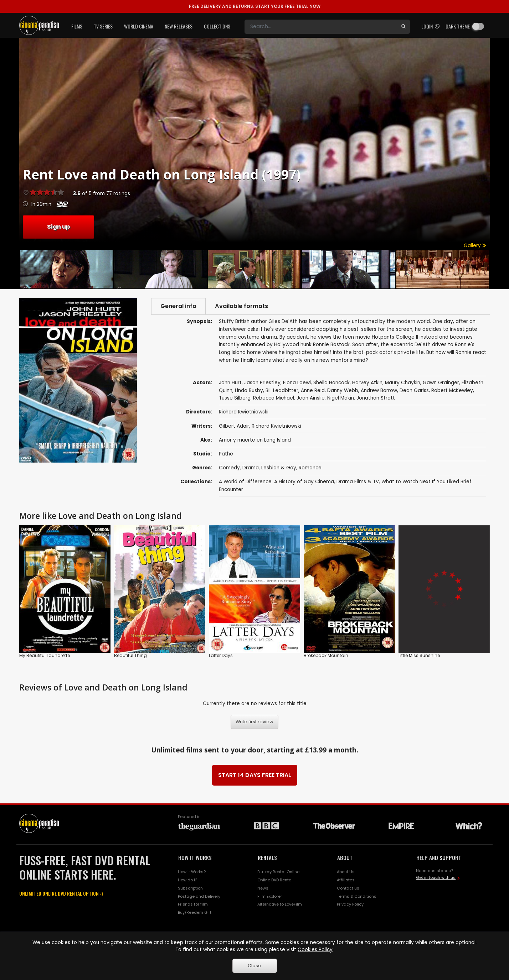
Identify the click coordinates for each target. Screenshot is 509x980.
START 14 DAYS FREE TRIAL (255, 775)
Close (254, 966)
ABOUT (345, 857)
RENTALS (267, 857)
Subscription (190, 888)
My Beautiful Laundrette (45, 655)
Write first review (254, 722)
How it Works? (192, 872)
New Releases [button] (179, 26)
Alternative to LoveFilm (280, 904)
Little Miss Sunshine (419, 655)
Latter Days (221, 655)
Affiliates (346, 880)
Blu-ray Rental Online (278, 872)
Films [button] (77, 26)
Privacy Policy (350, 904)
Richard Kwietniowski (276, 426)
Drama (251, 468)
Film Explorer (270, 896)
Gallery (475, 246)
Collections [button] (217, 26)
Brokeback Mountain (326, 655)
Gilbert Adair (234, 426)
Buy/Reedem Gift (195, 912)
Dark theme (458, 26)
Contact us (348, 888)
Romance (310, 468)
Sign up (58, 227)
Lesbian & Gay (279, 468)
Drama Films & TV (358, 482)
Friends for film (193, 904)
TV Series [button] (103, 26)
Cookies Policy (315, 950)
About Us (346, 872)
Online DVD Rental (275, 880)
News (263, 888)
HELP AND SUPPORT (439, 857)
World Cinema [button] (139, 26)
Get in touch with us (436, 877)
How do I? (187, 880)
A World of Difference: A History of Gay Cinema (276, 482)
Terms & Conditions (357, 896)
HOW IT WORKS (195, 857)
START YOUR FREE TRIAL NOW (255, 6)
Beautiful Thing (130, 655)
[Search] (321, 27)
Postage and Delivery (199, 896)
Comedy (229, 468)
